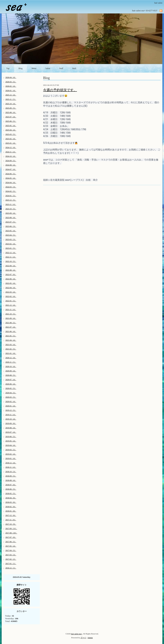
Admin (90, 638)
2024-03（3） (11, 187)
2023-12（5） (11, 200)
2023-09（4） (11, 213)
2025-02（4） (11, 139)
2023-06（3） (11, 226)
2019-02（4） (11, 454)
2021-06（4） (11, 331)
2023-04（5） (11, 235)
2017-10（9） (11, 524)
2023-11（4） (11, 204)
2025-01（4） (11, 143)
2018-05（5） (11, 493)
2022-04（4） (11, 288)
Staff (61, 68)
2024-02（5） (11, 191)
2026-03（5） (11, 82)
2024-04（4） (11, 182)
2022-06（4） (11, 279)
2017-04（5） (11, 550)
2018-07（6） (11, 485)
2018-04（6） (11, 498)
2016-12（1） (11, 568)
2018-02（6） (11, 507)
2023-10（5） (11, 209)
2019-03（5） (11, 450)
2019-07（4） (11, 432)
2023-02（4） (11, 244)
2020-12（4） (11, 358)
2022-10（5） (11, 261)
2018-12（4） (11, 463)
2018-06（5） (11, 489)
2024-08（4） (11, 165)
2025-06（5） (11, 121)
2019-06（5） (11, 436)
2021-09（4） (11, 318)
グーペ (83, 638)
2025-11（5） (11, 99)
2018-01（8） (11, 511)
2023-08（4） (11, 217)
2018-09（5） (11, 476)
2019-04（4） (11, 445)
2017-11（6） (11, 520)
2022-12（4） (11, 253)
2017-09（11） (11, 528)
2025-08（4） (11, 112)
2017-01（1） (11, 563)
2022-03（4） (11, 292)
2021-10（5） (11, 314)
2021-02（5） (11, 349)
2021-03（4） (11, 344)
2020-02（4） (11, 401)
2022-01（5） (11, 301)
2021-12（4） (11, 305)
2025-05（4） (11, 125)
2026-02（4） (11, 86)
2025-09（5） (11, 108)
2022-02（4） (11, 296)
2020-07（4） (11, 380)
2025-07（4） (11, 117)
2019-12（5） (11, 410)
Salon (48, 68)
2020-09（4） (11, 371)
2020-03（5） (11, 397)
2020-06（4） (11, 384)
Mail (74, 68)
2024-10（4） (11, 156)
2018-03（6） (11, 502)
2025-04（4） (11, 130)
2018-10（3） (11, 472)
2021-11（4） (11, 309)
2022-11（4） (11, 257)
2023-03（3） (11, 239)
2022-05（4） (11, 283)
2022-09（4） (11, 266)
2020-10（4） (11, 366)
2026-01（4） (11, 90)
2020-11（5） (11, 362)
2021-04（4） (11, 340)
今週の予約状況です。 (60, 90)
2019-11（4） (11, 415)
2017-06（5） (11, 542)
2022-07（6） (11, 274)
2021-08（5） (11, 323)
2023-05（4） (11, 231)
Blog (21, 68)
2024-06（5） (11, 174)
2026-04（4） (11, 77)
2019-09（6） (11, 423)
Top (8, 68)
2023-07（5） (11, 222)
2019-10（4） (11, 419)
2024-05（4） (11, 178)
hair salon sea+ (77, 634)
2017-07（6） (11, 537)
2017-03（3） (11, 555)
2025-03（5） (11, 134)
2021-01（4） (11, 353)
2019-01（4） (11, 458)
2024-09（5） (11, 161)
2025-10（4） (11, 104)
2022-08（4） (11, 270)
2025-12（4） (11, 95)
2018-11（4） (11, 467)
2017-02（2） (11, 559)
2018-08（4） (11, 480)
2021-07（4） (11, 327)
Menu (34, 68)
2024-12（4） (11, 147)
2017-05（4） (11, 546)
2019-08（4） (11, 428)
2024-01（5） (11, 196)
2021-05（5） (11, 336)
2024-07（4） (11, 169)
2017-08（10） (11, 533)
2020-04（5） (11, 393)
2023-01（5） (11, 248)
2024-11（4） (11, 152)
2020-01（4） (11, 406)
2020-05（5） (11, 388)
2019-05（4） (11, 441)
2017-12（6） (11, 515)
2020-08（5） (11, 375)
